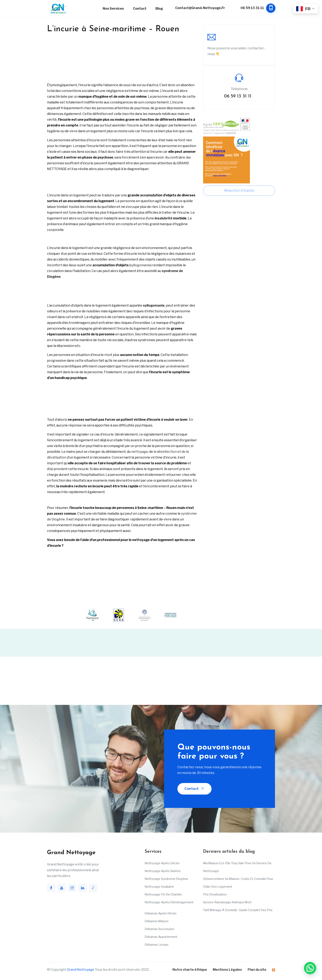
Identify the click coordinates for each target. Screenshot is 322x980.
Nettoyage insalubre (159, 887)
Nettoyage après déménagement (169, 902)
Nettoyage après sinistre (163, 871)
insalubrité (163, 218)
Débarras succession (159, 929)
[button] (310, 968)
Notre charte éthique (190, 970)
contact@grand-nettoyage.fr (200, 8)
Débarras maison (156, 921)
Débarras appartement (161, 937)
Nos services (113, 9)
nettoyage (140, 452)
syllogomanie (140, 265)
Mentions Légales (227, 970)
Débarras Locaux (156, 945)
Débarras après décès (161, 913)
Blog (159, 9)
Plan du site (257, 970)
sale (131, 131)
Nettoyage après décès (162, 863)
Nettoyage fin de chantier (163, 894)
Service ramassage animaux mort (227, 902)
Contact (140, 9)
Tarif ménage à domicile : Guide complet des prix (238, 910)
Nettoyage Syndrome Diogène (166, 879)
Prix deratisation (215, 894)
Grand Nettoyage (81, 970)
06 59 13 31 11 (254, 8)
